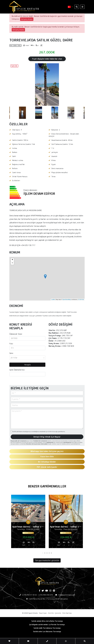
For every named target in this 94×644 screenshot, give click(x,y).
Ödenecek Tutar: (16, 334)
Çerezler (58, 613)
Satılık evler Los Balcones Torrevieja (47, 632)
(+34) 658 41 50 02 (29, 595)
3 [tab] (47, 553)
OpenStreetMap (67, 300)
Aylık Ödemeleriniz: (17, 370)
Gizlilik (51, 613)
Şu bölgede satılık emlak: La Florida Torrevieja (47, 625)
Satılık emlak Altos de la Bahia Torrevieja (47, 621)
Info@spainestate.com (66, 595)
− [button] (12, 263)
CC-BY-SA (81, 300)
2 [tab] (45, 553)
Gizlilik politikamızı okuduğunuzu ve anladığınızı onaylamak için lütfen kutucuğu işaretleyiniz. (38, 431)
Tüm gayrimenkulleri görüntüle (47, 560)
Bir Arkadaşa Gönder (47, 462)
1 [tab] (43, 553)
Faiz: (11, 344)
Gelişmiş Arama (27, 19)
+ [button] (12, 260)
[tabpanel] (28, 522)
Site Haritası (67, 613)
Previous (12, 85)
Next (82, 85)
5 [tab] (51, 553)
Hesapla (27, 365)
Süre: (11, 353)
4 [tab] (49, 553)
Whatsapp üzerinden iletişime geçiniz (47, 451)
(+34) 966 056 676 (46, 595)
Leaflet (53, 300)
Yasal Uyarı (43, 613)
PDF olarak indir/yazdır (47, 467)
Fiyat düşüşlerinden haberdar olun (47, 59)
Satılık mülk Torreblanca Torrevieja (47, 628)
